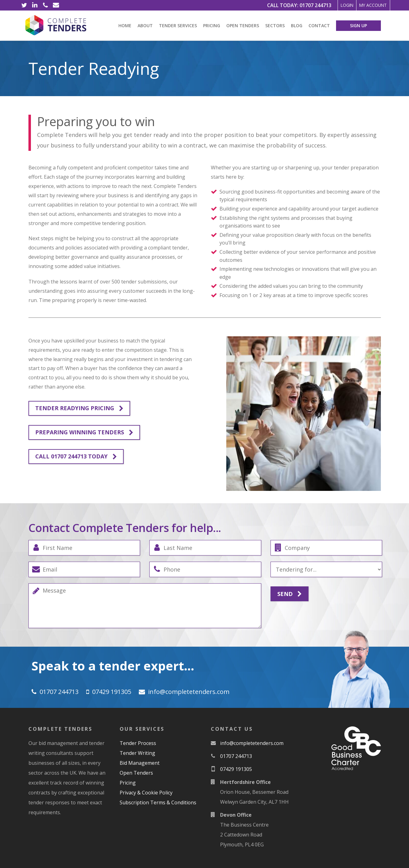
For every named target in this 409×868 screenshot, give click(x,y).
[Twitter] (24, 5)
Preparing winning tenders (84, 432)
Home (125, 26)
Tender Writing (137, 753)
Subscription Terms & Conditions (158, 802)
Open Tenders (243, 26)
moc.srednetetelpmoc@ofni (189, 692)
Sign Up (358, 26)
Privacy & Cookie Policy (146, 793)
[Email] (56, 5)
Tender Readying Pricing (79, 408)
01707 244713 (294, 5)
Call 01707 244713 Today (76, 457)
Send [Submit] (290, 594)
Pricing (212, 26)
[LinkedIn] (35, 5)
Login (330, 5)
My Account (367, 5)
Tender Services (178, 26)
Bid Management (140, 763)
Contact (319, 26)
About (145, 26)
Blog (297, 26)
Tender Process (138, 743)
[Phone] (45, 5)
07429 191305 (112, 692)
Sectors (275, 26)
